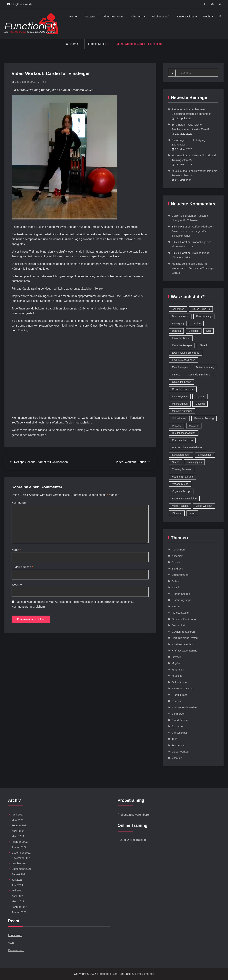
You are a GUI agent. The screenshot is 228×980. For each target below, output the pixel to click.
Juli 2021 (17, 880)
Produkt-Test (179, 695)
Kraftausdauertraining (184, 651)
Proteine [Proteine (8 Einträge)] (177, 426)
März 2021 (18, 901)
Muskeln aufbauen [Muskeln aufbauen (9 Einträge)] (182, 411)
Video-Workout (181, 752)
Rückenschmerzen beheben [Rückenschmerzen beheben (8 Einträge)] (188, 448)
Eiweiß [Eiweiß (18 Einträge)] (203, 346)
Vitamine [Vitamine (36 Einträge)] (177, 513)
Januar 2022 (19, 847)
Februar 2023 (20, 826)
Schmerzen (178, 714)
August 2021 (19, 874)
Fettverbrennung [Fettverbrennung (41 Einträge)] (205, 367)
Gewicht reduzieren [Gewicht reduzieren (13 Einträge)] (183, 389)
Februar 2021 (20, 907)
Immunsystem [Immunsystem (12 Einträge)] (180, 397)
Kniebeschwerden (182, 644)
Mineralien (178, 670)
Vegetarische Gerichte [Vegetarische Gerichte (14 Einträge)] (184, 499)
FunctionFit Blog (107, 974)
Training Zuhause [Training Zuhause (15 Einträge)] (182, 470)
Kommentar (20, 503)
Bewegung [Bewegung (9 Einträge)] (178, 324)
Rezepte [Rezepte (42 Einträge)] (194, 426)
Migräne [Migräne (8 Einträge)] (200, 397)
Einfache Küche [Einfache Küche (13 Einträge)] (181, 338)
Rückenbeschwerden (184, 708)
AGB (11, 943)
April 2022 (18, 831)
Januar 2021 (19, 912)
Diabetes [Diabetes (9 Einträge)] (194, 331)
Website (17, 586)
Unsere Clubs (186, 16)
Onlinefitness (179, 682)
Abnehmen (178, 550)
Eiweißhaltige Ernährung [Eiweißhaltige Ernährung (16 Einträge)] (186, 353)
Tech (175, 739)
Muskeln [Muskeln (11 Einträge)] (200, 404)
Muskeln (177, 676)
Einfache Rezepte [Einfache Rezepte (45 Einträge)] (182, 346)
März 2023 (18, 820)
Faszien (176, 607)
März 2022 (18, 836)
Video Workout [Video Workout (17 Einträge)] (204, 506)
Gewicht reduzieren (183, 632)
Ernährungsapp (181, 594)
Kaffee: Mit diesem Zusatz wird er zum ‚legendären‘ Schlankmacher (193, 231)
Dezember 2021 (21, 853)
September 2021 (21, 869)
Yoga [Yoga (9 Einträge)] (192, 513)
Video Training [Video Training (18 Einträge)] (180, 506)
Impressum (15, 935)
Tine (44, 82)
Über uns (137, 16)
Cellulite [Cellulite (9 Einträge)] (196, 324)
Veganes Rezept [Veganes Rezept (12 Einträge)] (181, 491)
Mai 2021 (17, 891)
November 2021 (21, 858)
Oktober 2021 (20, 864)
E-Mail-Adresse (22, 569)
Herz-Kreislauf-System (185, 638)
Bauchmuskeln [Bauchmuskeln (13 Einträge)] (180, 316)
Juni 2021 (17, 885)
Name (16, 551)
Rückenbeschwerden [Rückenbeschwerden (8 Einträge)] (184, 433)
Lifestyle (177, 657)
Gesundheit (179, 625)
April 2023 (18, 815)
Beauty (176, 562)
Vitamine (177, 758)
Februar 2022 (20, 842)
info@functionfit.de (22, 4)
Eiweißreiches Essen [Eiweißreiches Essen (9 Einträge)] (184, 360)
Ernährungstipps (181, 600)
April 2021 (18, 896)
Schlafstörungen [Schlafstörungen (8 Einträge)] (181, 455)
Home (73, 16)
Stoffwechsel (179, 733)
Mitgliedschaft (161, 16)
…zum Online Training (132, 840)
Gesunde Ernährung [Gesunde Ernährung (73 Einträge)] (199, 375)
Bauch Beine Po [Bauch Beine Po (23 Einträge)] (201, 309)
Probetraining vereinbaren (134, 815)
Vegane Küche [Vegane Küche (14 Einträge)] (180, 484)
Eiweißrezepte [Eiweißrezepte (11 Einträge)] (180, 367)
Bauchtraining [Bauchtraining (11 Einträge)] (204, 316)
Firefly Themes (145, 974)
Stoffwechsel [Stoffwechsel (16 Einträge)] (205, 455)
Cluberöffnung (180, 575)
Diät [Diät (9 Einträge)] (208, 331)
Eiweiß (176, 588)
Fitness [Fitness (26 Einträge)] (176, 375)
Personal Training (182, 689)
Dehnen (176, 581)
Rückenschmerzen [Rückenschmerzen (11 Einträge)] (182, 440)
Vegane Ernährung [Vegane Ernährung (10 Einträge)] (182, 477)
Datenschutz (16, 950)
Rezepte (90, 16)
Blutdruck (177, 569)
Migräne (177, 663)
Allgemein (178, 556)
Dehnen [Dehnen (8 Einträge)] (176, 331)
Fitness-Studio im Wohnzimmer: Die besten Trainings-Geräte (193, 268)
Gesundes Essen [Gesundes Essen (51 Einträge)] (182, 382)
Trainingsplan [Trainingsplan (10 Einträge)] (195, 462)
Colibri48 (177, 216)
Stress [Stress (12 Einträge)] (176, 462)
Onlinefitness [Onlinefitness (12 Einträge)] (179, 419)
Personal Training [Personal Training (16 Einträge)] (204, 419)
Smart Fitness (180, 720)
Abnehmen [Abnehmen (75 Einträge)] (178, 309)
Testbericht (178, 745)
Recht (207, 16)
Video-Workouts (113, 16)
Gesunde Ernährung (184, 619)
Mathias (176, 264)
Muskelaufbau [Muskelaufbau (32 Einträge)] (180, 404)
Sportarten (178, 726)
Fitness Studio (97, 44)
